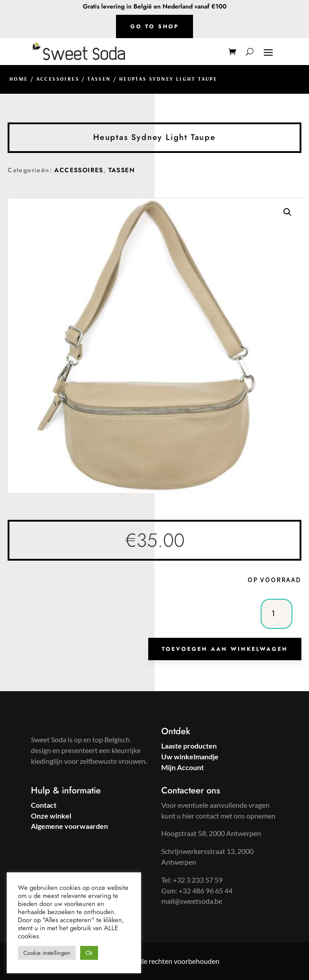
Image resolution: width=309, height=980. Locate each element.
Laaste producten (189, 746)
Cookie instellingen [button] (47, 953)
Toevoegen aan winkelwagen (225, 649)
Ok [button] (89, 953)
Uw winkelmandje (190, 756)
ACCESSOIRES (58, 79)
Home (19, 79)
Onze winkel (51, 816)
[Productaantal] (277, 614)
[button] (288, 212)
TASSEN (99, 79)
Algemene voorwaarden (69, 826)
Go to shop (154, 26)
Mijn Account (182, 767)
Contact (44, 805)
